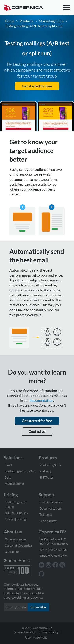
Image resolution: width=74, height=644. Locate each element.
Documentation (50, 508)
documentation (41, 400)
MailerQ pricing (15, 519)
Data (8, 477)
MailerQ (45, 471)
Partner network (51, 502)
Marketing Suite (51, 21)
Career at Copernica (18, 545)
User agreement (36, 637)
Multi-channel (14, 484)
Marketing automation (20, 471)
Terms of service (25, 632)
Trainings (46, 514)
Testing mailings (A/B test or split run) (34, 26)
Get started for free (37, 86)
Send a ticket (48, 521)
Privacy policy (49, 632)
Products (27, 21)
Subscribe (38, 607)
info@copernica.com (53, 556)
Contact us (37, 431)
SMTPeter (46, 477)
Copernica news (15, 539)
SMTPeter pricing (16, 513)
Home (9, 21)
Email (8, 465)
